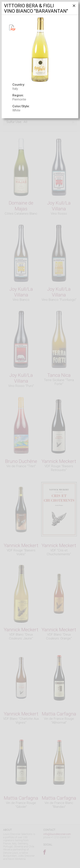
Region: (18, 95)
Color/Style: (21, 106)
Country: (19, 85)
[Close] (74, 7)
